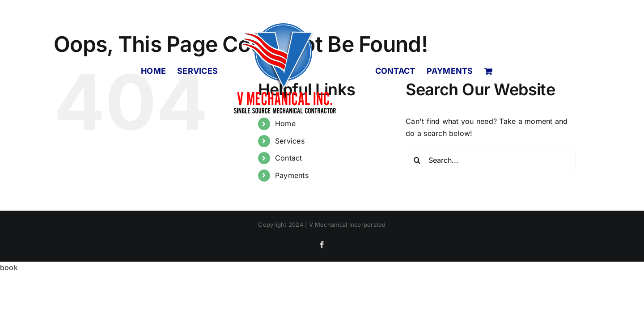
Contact (289, 158)
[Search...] (491, 160)
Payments (292, 175)
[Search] (417, 160)
